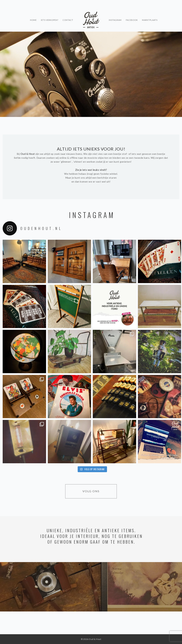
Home (33, 14)
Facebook (132, 14)
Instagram (115, 14)
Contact (68, 14)
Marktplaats (150, 14)
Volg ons (91, 491)
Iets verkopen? (50, 14)
